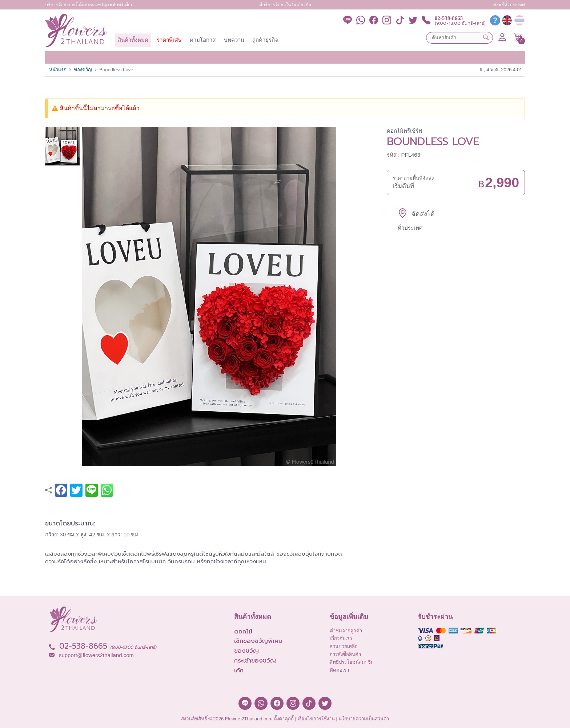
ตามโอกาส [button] (203, 40)
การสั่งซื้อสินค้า (345, 654)
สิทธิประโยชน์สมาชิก (352, 662)
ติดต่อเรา (339, 670)
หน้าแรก (58, 70)
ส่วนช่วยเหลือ (344, 646)
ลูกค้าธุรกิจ (265, 40)
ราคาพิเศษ (169, 40)
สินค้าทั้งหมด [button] (133, 40)
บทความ (234, 40)
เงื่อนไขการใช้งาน (316, 719)
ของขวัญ (83, 70)
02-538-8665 (449, 18)
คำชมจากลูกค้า (346, 631)
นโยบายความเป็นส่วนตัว (364, 719)
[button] (519, 37)
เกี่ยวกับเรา (341, 638)
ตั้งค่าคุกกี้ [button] (284, 719)
